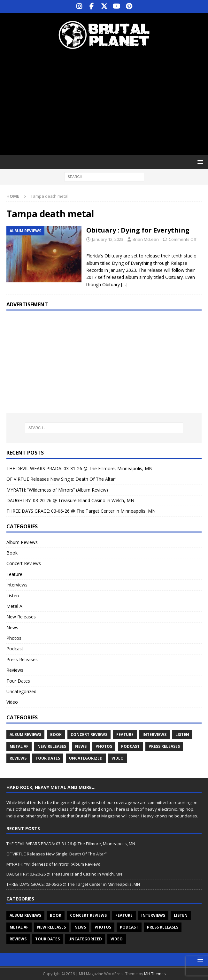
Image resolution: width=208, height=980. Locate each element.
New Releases (21, 617)
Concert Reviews (24, 563)
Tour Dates (18, 681)
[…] (124, 284)
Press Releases (22, 659)
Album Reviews (22, 542)
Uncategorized (21, 691)
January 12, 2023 (108, 239)
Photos (14, 638)
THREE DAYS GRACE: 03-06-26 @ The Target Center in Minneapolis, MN (81, 511)
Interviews (17, 585)
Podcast (15, 649)
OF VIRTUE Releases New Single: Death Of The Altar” (61, 479)
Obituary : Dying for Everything (138, 230)
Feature (14, 574)
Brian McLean (146, 239)
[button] (199, 162)
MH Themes (155, 974)
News (12, 628)
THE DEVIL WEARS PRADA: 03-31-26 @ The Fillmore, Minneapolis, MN (79, 468)
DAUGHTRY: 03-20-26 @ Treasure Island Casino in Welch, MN (70, 500)
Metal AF (16, 606)
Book (12, 553)
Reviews (15, 670)
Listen (13, 596)
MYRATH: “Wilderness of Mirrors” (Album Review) (57, 490)
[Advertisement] (107, 102)
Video (12, 702)
